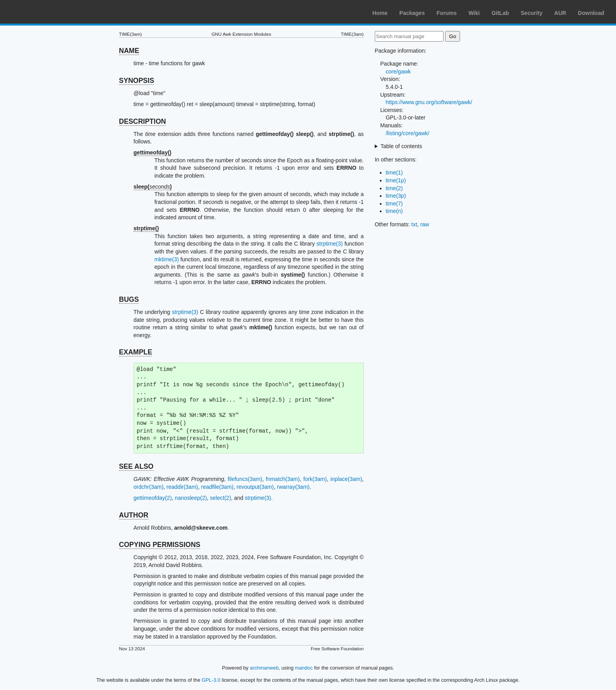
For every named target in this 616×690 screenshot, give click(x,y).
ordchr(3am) (148, 487)
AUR (560, 13)
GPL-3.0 (211, 680)
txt (414, 224)
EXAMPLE (136, 352)
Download (591, 13)
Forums (446, 13)
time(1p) (396, 180)
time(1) (394, 172)
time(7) (394, 204)
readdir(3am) (182, 487)
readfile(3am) (217, 487)
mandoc (304, 668)
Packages (412, 13)
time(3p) (396, 196)
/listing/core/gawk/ (408, 133)
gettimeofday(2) (153, 498)
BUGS (129, 299)
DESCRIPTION (143, 121)
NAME (129, 51)
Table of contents (401, 146)
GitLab (500, 13)
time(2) (394, 188)
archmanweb (264, 668)
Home (380, 13)
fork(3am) (315, 479)
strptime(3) (329, 244)
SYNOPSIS (137, 81)
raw (425, 224)
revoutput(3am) (255, 487)
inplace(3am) (346, 479)
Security (532, 13)
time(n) (394, 211)
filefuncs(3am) (245, 479)
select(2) (220, 498)
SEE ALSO (136, 466)
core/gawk (398, 72)
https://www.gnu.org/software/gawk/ (429, 102)
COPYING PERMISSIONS (160, 545)
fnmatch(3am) (283, 479)
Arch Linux (43, 12)
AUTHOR (134, 515)
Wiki (474, 13)
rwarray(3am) (293, 487)
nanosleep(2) (191, 498)
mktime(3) (167, 259)
